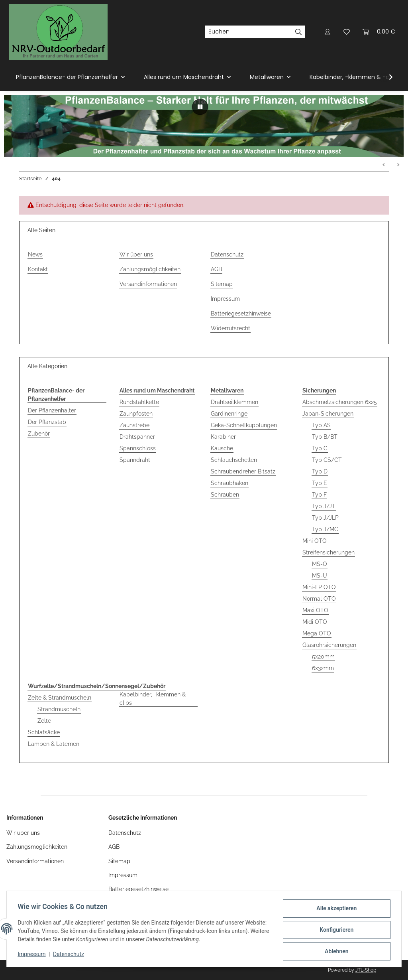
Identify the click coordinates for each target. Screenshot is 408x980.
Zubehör (39, 434)
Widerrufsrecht (230, 328)
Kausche (222, 448)
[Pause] (200, 107)
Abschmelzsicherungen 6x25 (340, 402)
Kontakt (38, 269)
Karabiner (223, 437)
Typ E (320, 483)
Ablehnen (334, 952)
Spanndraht (135, 460)
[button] (328, 32)
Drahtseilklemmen (234, 402)
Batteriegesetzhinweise (241, 314)
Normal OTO (319, 599)
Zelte (44, 721)
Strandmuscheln (59, 709)
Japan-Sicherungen (328, 414)
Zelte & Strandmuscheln (60, 698)
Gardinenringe (229, 414)
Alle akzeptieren (334, 910)
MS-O (320, 564)
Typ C (320, 448)
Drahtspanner (137, 437)
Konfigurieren (334, 931)
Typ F (319, 495)
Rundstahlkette (139, 402)
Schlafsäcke (44, 732)
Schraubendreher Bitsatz (243, 471)
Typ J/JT (324, 506)
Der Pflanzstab (47, 422)
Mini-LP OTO (319, 587)
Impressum (33, 955)
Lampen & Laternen (54, 744)
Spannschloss (138, 448)
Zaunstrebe (134, 425)
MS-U (320, 576)
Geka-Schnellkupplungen (244, 425)
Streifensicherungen (329, 552)
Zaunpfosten (136, 414)
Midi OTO (315, 622)
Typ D (320, 471)
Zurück (384, 165)
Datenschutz (71, 955)
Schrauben (225, 495)
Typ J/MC (325, 529)
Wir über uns (136, 254)
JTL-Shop (366, 970)
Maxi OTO (315, 610)
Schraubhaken (229, 483)
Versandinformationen (148, 284)
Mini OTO (315, 541)
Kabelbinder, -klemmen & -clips (155, 699)
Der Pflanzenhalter (52, 410)
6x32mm (323, 668)
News (35, 254)
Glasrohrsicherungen (329, 645)
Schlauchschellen (234, 460)
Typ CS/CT (327, 460)
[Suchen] (249, 32)
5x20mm (323, 657)
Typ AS (321, 425)
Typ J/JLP (325, 518)
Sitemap (222, 284)
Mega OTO (317, 633)
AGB (216, 269)
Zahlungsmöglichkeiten (150, 269)
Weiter (398, 165)
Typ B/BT (325, 437)
